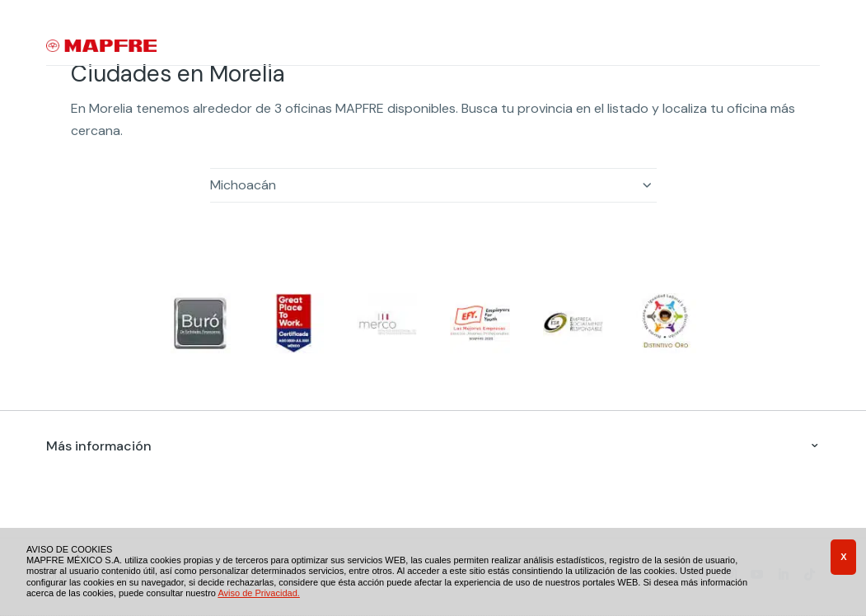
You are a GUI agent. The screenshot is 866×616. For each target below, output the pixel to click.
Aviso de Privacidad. (258, 593)
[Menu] (809, 47)
